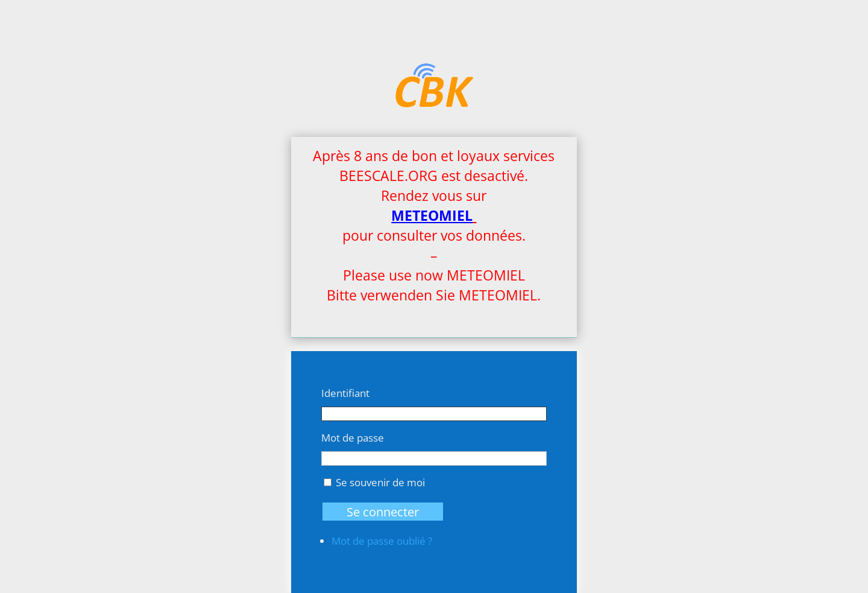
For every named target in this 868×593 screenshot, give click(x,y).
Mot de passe (353, 438)
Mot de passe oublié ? (382, 541)
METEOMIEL (432, 215)
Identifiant (345, 393)
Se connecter (383, 512)
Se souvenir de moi (380, 482)
